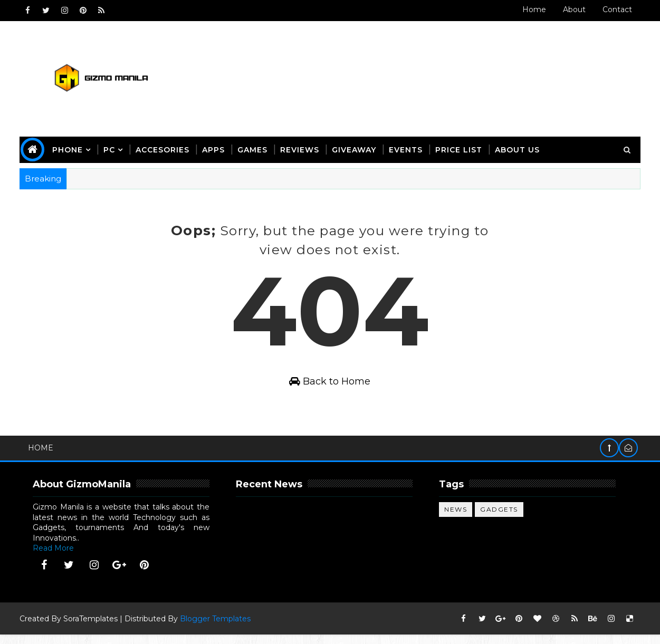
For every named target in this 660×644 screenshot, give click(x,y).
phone (70, 148)
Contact (616, 9)
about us (519, 148)
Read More (55, 558)
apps (216, 148)
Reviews (302, 148)
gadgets (500, 519)
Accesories (165, 148)
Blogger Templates (217, 628)
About (573, 9)
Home (533, 9)
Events (408, 148)
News (457, 519)
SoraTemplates (93, 628)
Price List (461, 148)
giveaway (356, 148)
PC (111, 148)
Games (255, 148)
